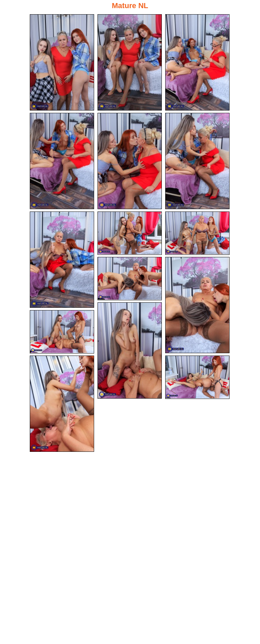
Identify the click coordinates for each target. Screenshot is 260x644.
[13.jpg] (62, 332)
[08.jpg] (130, 233)
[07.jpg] (62, 260)
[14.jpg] (62, 404)
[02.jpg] (130, 62)
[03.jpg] (197, 62)
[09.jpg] (197, 233)
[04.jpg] (62, 161)
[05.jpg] (130, 161)
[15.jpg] (197, 377)
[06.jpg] (197, 161)
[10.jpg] (130, 279)
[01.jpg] (62, 62)
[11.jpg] (197, 305)
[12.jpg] (130, 350)
